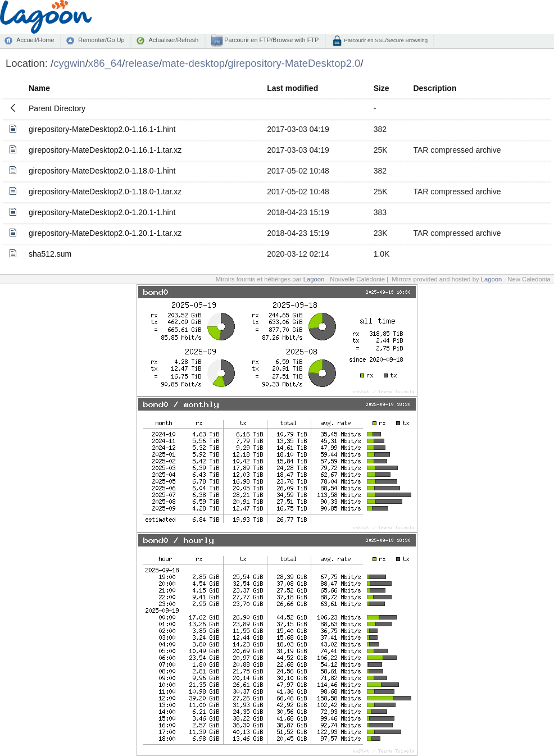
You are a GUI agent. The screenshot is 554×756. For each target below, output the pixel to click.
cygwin (69, 63)
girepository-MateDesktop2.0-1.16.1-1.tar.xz (105, 150)
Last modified (292, 88)
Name (39, 88)
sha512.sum (50, 254)
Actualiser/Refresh (173, 40)
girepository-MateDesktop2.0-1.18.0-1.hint (102, 171)
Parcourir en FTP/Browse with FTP (271, 40)
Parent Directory (57, 108)
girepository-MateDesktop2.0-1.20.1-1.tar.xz (105, 233)
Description (435, 88)
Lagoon (314, 279)
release (142, 63)
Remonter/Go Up (101, 40)
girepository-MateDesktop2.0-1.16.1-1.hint (102, 129)
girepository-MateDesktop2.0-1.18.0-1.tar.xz (105, 192)
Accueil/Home (35, 40)
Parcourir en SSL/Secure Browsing (385, 40)
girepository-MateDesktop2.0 (294, 63)
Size (382, 88)
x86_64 (105, 63)
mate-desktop (193, 63)
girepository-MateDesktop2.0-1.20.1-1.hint (102, 212)
